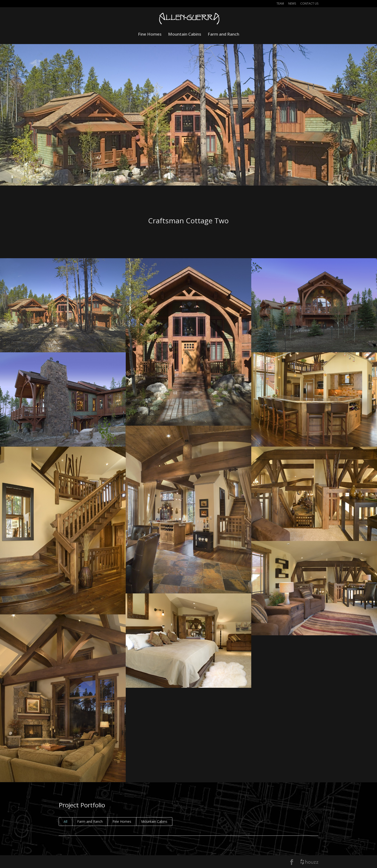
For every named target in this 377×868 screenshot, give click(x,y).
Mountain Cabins (185, 35)
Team (280, 4)
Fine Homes (150, 35)
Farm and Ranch (223, 35)
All (66, 821)
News (292, 4)
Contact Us (309, 4)
